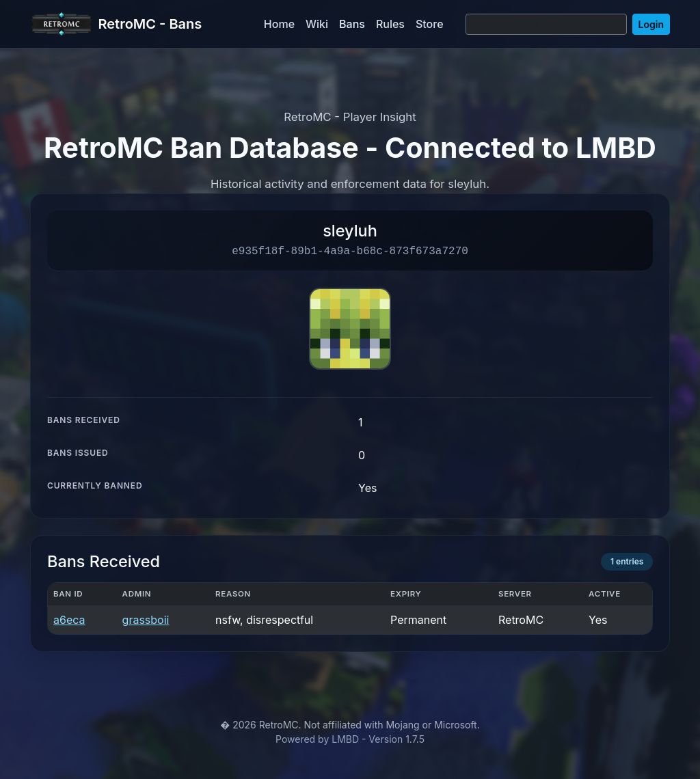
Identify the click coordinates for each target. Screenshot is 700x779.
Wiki (317, 24)
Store (430, 24)
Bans (352, 24)
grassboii (146, 620)
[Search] (546, 24)
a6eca (69, 620)
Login (651, 24)
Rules (390, 24)
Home (279, 24)
